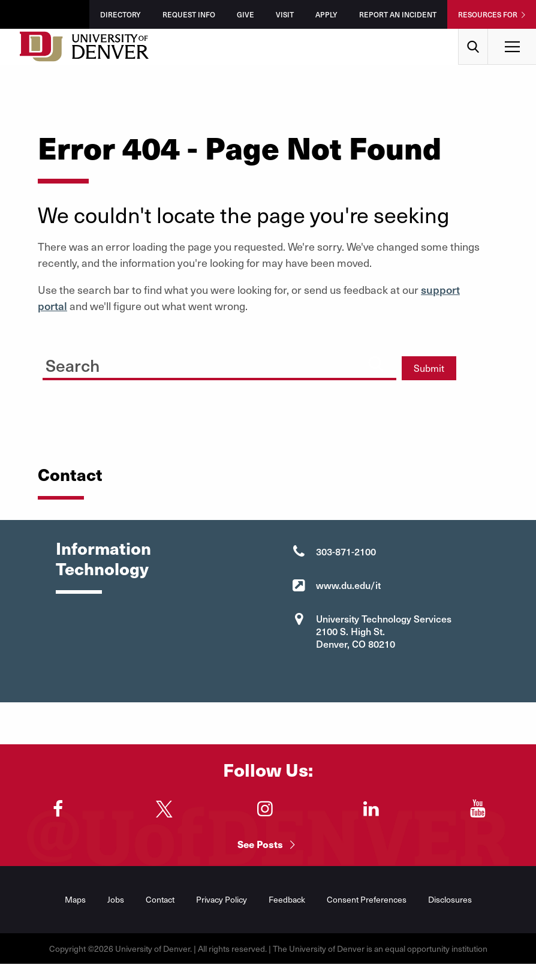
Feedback (287, 899)
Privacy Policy (222, 899)
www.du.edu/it (348, 585)
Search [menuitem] (473, 33)
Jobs (116, 899)
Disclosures (450, 899)
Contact (160, 899)
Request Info (189, 14)
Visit (285, 14)
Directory (121, 14)
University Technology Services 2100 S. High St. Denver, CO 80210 (384, 631)
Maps (75, 899)
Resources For (488, 14)
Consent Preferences (367, 899)
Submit (429, 368)
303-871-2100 (346, 551)
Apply (326, 14)
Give (246, 14)
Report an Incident (398, 14)
